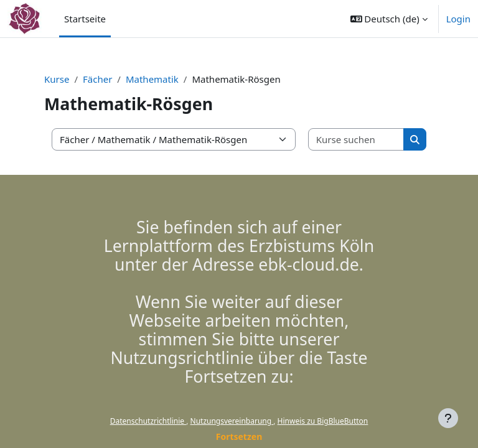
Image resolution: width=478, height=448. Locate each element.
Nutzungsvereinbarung (232, 421)
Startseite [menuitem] (85, 19)
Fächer (97, 79)
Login (458, 19)
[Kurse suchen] (357, 140)
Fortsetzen (239, 436)
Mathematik (152, 79)
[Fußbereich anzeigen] (448, 418)
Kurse (57, 79)
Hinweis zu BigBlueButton (323, 421)
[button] (389, 19)
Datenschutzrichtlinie (148, 421)
